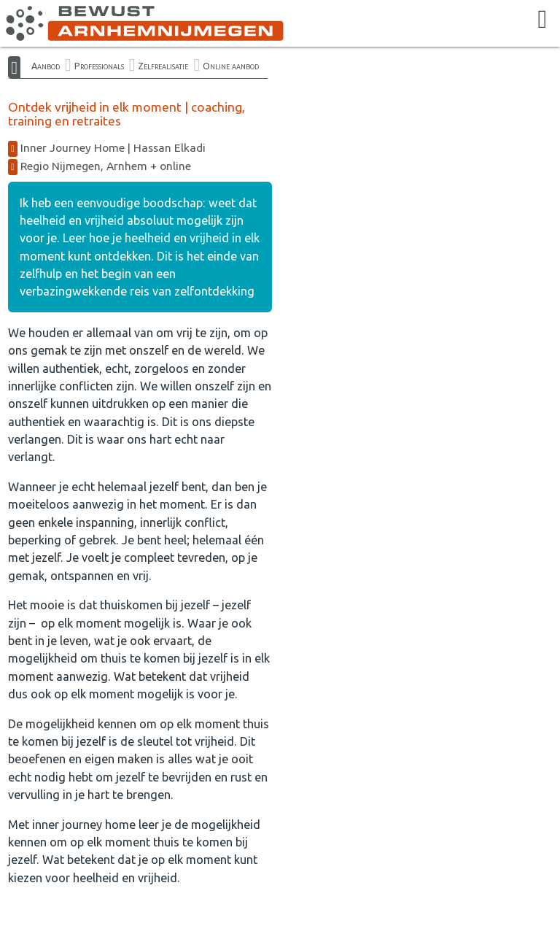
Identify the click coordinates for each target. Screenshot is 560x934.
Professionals (99, 66)
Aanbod (46, 66)
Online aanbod (231, 66)
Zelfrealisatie (163, 66)
